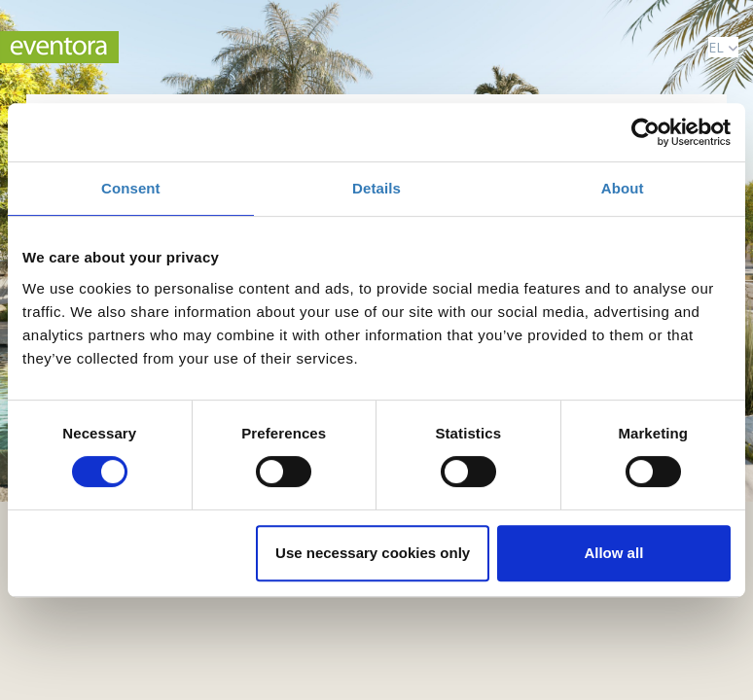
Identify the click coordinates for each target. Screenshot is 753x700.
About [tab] (623, 188)
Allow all (613, 553)
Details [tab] (376, 188)
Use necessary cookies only (373, 553)
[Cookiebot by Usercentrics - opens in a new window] (645, 132)
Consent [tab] (131, 188)
